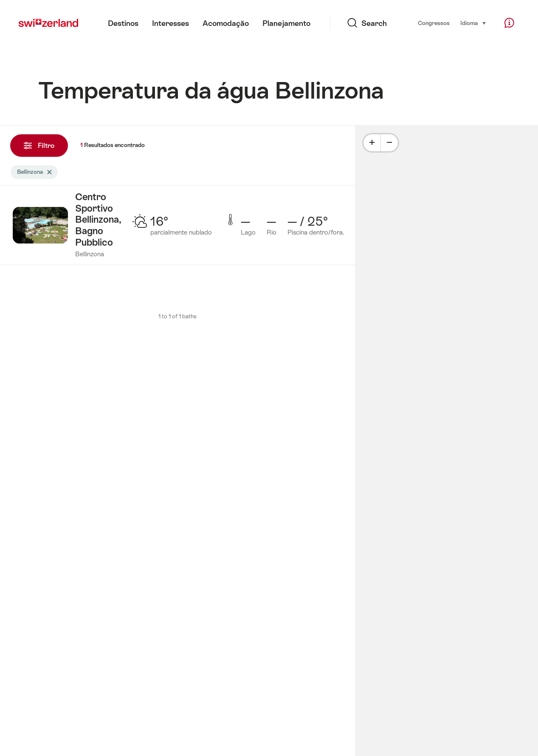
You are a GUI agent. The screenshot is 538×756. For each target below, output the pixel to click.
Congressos (434, 23)
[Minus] (389, 143)
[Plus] (372, 143)
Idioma (473, 23)
